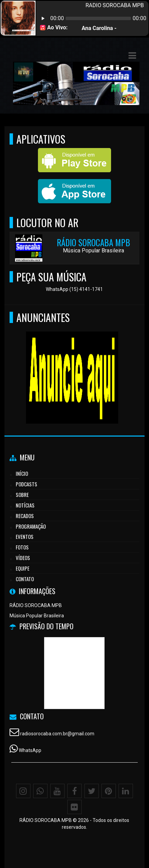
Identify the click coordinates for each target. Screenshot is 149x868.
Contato (25, 579)
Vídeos (23, 558)
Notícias (25, 505)
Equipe (23, 568)
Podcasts (26, 484)
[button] (132, 56)
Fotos (22, 547)
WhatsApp (30, 750)
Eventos (25, 536)
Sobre (22, 495)
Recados (25, 516)
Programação (31, 526)
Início (22, 473)
